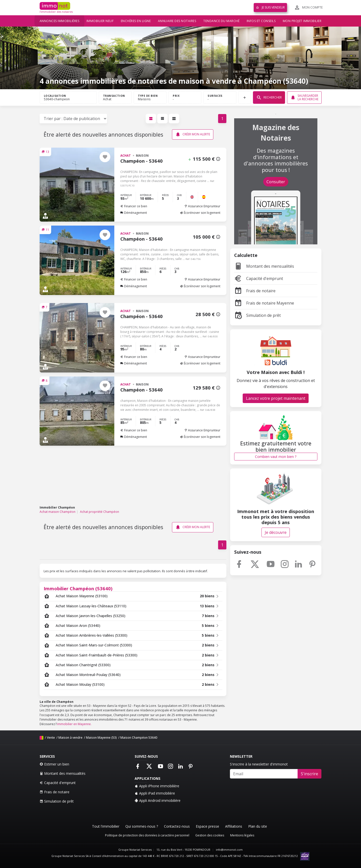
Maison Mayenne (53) (101, 738)
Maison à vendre (70, 738)
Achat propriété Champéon (100, 512)
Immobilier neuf (100, 21)
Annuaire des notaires (177, 21)
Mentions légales (242, 835)
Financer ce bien (134, 206)
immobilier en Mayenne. (74, 724)
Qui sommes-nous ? (142, 826)
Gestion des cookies (210, 835)
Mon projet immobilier (302, 21)
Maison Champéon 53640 (139, 738)
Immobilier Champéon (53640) (78, 588)
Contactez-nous (177, 826)
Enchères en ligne (136, 21)
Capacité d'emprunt (259, 278)
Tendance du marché (221, 21)
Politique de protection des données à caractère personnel (147, 835)
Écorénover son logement (200, 213)
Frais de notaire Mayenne (264, 303)
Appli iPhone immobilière (157, 786)
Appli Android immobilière (158, 800)
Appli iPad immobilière (155, 793)
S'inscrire (309, 774)
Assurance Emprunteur (202, 206)
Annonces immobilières (60, 21)
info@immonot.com (229, 850)
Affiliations (234, 826)
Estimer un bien (54, 764)
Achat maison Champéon (58, 512)
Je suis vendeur (270, 7)
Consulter (276, 182)
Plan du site (258, 826)
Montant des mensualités (264, 266)
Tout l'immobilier (106, 826)
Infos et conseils (261, 21)
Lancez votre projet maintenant (276, 398)
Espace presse (207, 826)
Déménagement (134, 213)
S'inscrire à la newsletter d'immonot (259, 764)
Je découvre (276, 532)
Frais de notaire (255, 291)
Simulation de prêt (257, 315)
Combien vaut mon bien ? (276, 457)
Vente (51, 738)
